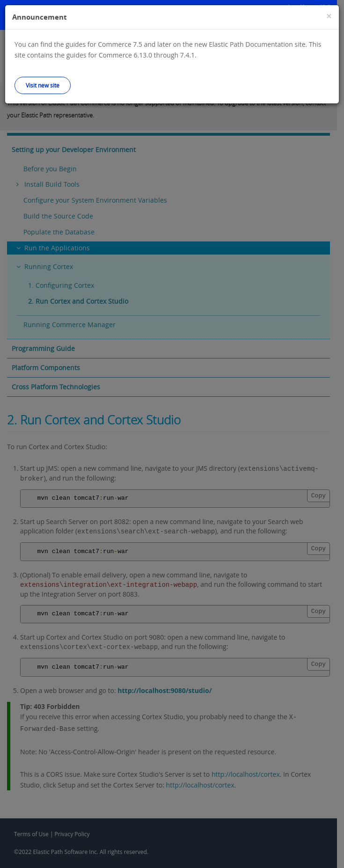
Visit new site (43, 85)
